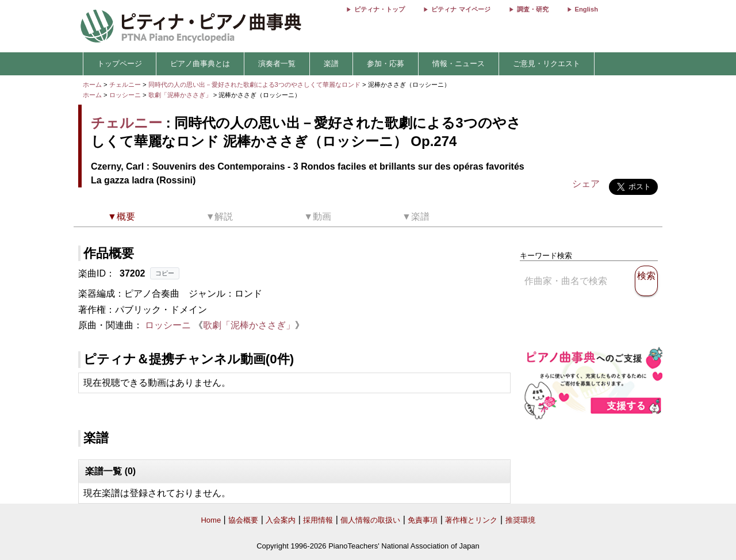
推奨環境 (520, 520)
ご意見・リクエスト (547, 64)
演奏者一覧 (277, 64)
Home (211, 520)
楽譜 (331, 64)
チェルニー (125, 85)
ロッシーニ (125, 95)
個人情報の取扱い (370, 520)
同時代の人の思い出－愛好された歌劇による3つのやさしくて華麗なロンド (255, 85)
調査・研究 (533, 9)
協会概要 (243, 520)
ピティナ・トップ (379, 9)
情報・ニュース (459, 64)
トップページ (120, 64)
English (586, 9)
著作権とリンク (471, 520)
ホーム (92, 85)
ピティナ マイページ (461, 9)
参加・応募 (386, 64)
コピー (165, 273)
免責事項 (423, 520)
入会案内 (281, 520)
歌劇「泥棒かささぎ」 (181, 95)
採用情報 (318, 520)
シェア (586, 184)
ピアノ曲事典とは (200, 64)
